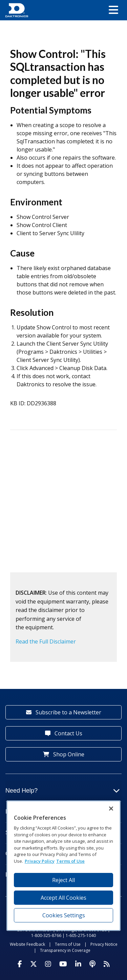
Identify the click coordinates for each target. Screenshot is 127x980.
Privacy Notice (104, 944)
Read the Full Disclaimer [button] (46, 641)
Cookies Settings (64, 915)
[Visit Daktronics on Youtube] (63, 964)
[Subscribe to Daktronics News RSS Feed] (107, 964)
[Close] (111, 809)
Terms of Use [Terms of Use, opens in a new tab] (70, 861)
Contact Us (64, 733)
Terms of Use (68, 944)
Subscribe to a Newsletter (64, 712)
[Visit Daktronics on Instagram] (48, 964)
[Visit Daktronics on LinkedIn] (78, 964)
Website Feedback (27, 944)
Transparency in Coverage (65, 950)
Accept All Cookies (63, 898)
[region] (64, 866)
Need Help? (63, 791)
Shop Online (64, 754)
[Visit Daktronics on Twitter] (34, 964)
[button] (113, 10)
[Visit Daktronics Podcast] (92, 964)
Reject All (63, 880)
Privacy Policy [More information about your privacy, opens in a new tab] (40, 861)
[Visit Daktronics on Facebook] (20, 964)
